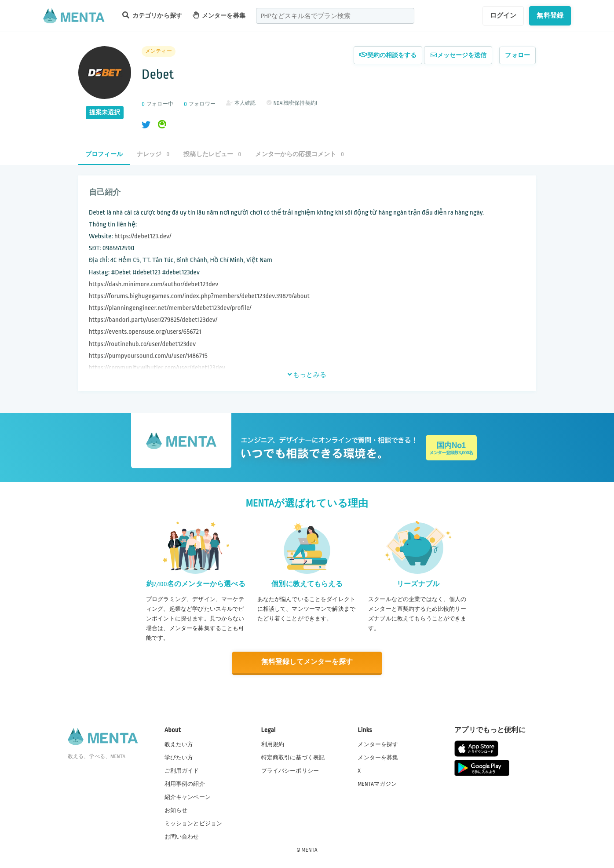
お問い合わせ (182, 837)
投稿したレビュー (212, 154)
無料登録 (550, 15)
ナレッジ (153, 154)
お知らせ (176, 810)
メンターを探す (378, 744)
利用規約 (273, 744)
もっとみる (307, 375)
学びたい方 (179, 757)
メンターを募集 (219, 15)
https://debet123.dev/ (143, 236)
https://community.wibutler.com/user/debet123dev (157, 368)
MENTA (309, 850)
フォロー (517, 55)
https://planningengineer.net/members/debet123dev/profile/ (170, 308)
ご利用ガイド (182, 770)
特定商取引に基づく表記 (293, 757)
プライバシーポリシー (290, 770)
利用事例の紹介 (185, 784)
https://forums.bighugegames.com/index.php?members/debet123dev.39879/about (199, 296)
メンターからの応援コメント (300, 154)
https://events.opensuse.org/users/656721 (145, 332)
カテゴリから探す (152, 15)
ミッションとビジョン (194, 824)
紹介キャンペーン (188, 797)
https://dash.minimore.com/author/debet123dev (153, 284)
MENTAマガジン (377, 784)
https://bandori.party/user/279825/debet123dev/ (153, 320)
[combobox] (335, 16)
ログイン (503, 15)
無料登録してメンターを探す (307, 662)
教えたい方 (179, 744)
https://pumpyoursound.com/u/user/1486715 (148, 356)
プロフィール (104, 154)
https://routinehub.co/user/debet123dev (142, 344)
